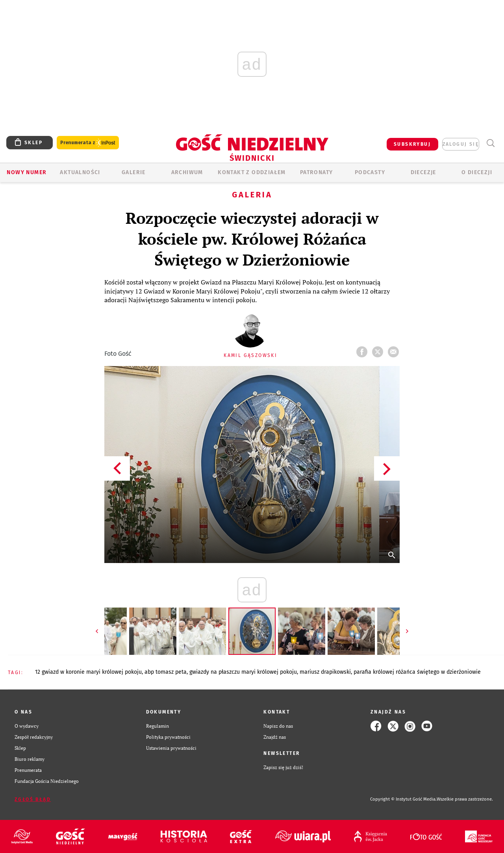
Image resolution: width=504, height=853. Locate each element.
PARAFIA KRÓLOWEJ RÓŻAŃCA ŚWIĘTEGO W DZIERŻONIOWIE (417, 672)
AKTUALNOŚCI (80, 172)
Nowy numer (27, 172)
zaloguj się (461, 144)
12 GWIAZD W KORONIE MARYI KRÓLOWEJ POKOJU (88, 672)
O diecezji (477, 172)
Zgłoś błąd (33, 799)
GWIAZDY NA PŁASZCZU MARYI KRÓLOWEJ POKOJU (243, 672)
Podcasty (370, 172)
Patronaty (317, 172)
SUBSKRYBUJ (412, 144)
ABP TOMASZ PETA (166, 672)
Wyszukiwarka (490, 143)
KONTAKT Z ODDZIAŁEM (252, 172)
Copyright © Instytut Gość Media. (403, 799)
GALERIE (134, 172)
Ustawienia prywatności (171, 748)
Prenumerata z (88, 143)
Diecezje (423, 172)
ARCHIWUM (187, 172)
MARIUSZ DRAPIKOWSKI (325, 672)
